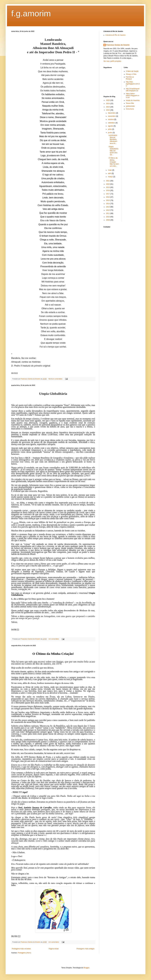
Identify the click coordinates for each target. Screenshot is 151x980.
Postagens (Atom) (24, 953)
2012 (108, 210)
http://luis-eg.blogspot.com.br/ (133, 84)
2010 (108, 217)
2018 (108, 191)
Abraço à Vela (131, 74)
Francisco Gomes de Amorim (118, 45)
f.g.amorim (31, 13)
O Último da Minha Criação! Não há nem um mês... (113, 162)
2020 (108, 184)
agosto (111, 126)
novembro (112, 116)
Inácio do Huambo (133, 100)
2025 (108, 100)
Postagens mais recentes (21, 949)
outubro (111, 119)
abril (110, 173)
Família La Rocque (130, 78)
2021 (108, 181)
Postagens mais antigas (85, 949)
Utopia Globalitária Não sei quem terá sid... (113, 151)
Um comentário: (54, 639)
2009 (108, 220)
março (111, 177)
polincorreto (130, 106)
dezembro (112, 113)
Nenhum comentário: (56, 379)
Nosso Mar (130, 103)
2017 (108, 194)
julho (110, 129)
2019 (108, 187)
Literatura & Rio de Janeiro (116, 35)
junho (110, 133)
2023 (108, 107)
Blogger (86, 968)
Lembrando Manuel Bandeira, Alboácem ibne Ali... (112, 139)
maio (110, 170)
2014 (108, 204)
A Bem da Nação (132, 71)
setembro (112, 123)
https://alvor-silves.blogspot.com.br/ (133, 96)
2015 (108, 200)
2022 (108, 110)
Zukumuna (130, 109)
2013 (108, 207)
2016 (108, 197)
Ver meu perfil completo (112, 61)
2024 (108, 104)
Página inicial (54, 949)
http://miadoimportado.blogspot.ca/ (133, 90)
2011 (108, 213)
